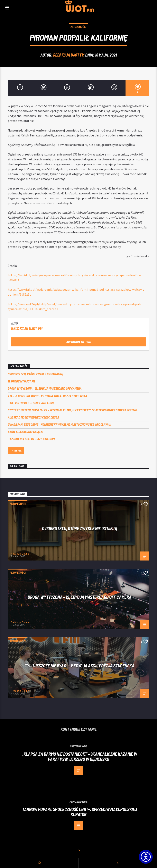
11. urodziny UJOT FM (21, 381)
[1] (137, 88)
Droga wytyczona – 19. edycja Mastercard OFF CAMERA (45, 388)
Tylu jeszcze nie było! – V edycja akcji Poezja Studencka (47, 396)
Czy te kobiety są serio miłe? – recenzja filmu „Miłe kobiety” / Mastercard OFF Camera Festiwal (73, 410)
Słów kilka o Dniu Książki (25, 432)
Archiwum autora (78, 342)
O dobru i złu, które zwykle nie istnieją (35, 374)
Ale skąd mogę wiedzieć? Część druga (33, 417)
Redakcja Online (20, 554)
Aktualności (78, 27)
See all (16, 451)
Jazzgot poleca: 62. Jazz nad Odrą (31, 439)
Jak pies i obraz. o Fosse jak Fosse (31, 403)
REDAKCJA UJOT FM (69, 55)
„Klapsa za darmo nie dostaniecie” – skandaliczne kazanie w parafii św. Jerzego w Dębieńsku (80, 756)
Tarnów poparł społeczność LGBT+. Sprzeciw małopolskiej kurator (80, 812)
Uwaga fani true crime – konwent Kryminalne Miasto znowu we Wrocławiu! (59, 424)
